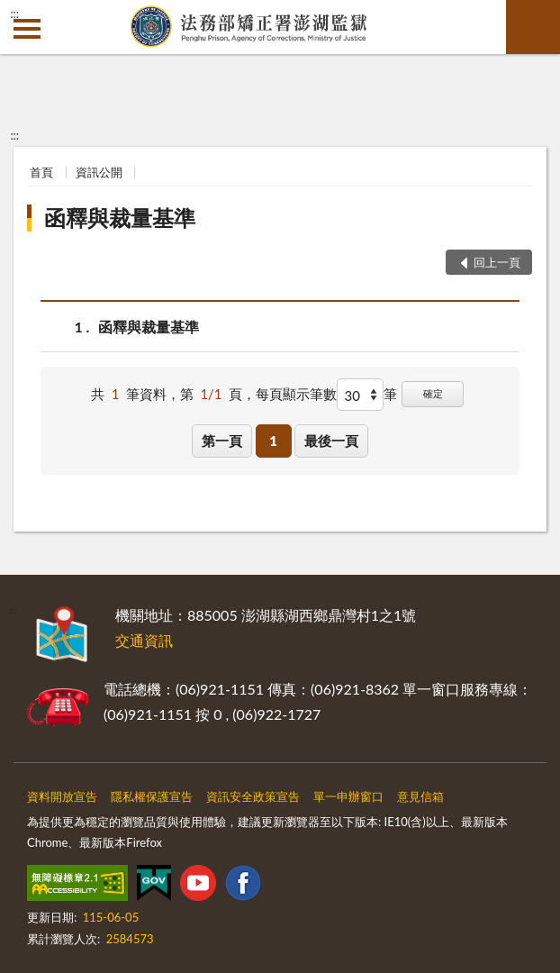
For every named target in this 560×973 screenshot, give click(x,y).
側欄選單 (27, 29)
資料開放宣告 (62, 796)
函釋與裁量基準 (120, 218)
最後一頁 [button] (331, 441)
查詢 (533, 27)
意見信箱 (420, 796)
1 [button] (273, 441)
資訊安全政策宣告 (253, 796)
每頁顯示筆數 (296, 394)
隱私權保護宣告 (152, 796)
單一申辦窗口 (348, 796)
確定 (433, 393)
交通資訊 (144, 640)
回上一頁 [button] (497, 262)
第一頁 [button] (222, 441)
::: (14, 14)
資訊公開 (99, 172)
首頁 (41, 172)
